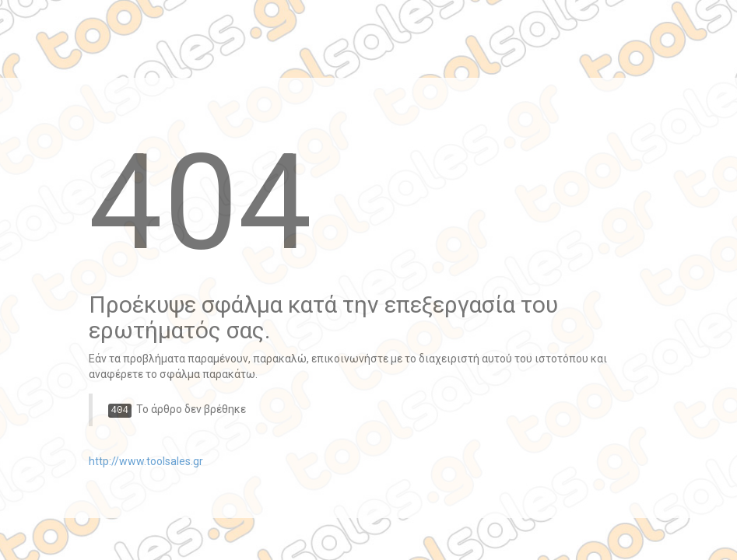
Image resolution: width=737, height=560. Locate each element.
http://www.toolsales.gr (146, 461)
